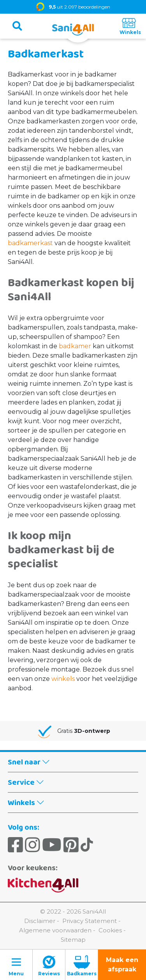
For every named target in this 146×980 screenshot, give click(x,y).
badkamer (75, 346)
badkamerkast (30, 243)
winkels (63, 679)
